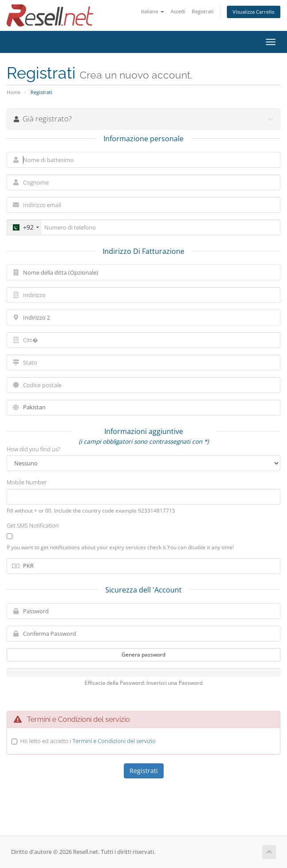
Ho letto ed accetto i (88, 741)
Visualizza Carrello (254, 12)
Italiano (153, 11)
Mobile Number (27, 482)
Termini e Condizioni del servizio (114, 741)
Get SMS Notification (33, 525)
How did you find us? (33, 449)
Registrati (203, 11)
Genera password (143, 655)
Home (13, 92)
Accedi (178, 11)
